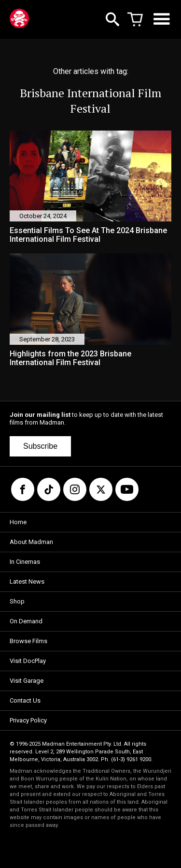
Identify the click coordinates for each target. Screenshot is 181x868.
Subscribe (40, 446)
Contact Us (25, 700)
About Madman (31, 542)
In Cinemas (25, 562)
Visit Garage (27, 681)
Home (18, 522)
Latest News (27, 581)
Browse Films (28, 641)
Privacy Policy (28, 720)
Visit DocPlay (28, 661)
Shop (17, 601)
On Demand (26, 621)
